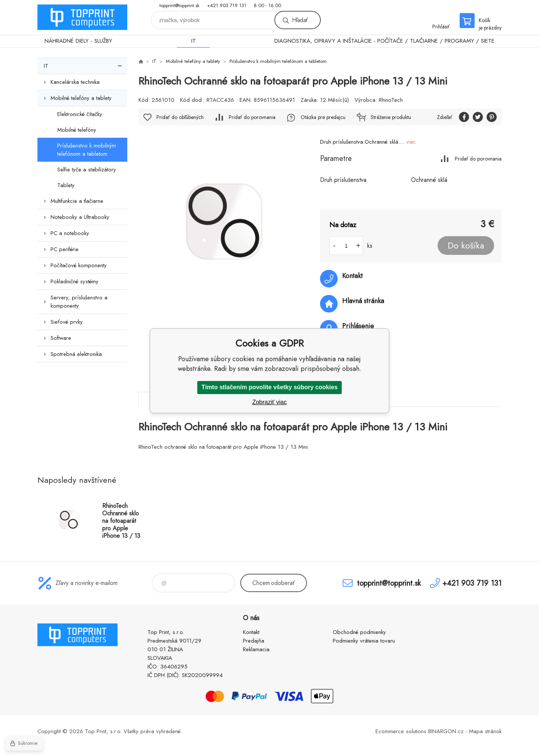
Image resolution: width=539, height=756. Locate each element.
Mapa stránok (485, 731)
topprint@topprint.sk (179, 5)
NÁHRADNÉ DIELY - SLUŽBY (78, 41)
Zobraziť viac (269, 402)
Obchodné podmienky (359, 632)
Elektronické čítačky (80, 114)
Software (61, 338)
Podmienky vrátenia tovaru (364, 641)
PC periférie (65, 249)
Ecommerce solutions (401, 731)
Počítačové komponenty (79, 265)
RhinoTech (391, 100)
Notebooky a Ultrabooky (80, 217)
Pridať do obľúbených (180, 117)
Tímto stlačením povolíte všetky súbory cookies (269, 387)
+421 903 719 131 (227, 5)
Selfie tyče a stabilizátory (87, 170)
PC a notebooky (70, 233)
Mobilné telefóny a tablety (81, 98)
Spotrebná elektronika (76, 354)
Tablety (66, 185)
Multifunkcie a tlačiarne (77, 201)
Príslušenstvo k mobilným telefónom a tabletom (87, 150)
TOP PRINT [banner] (82, 17)
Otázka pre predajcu (323, 117)
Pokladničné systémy (74, 281)
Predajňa (254, 641)
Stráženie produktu (391, 117)
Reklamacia (256, 649)
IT (194, 41)
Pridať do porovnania (478, 158)
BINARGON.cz (446, 731)
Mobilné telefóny (77, 130)
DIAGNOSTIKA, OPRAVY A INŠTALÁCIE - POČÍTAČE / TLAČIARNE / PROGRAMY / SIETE (384, 41)
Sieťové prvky (67, 322)
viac (411, 142)
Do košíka (466, 246)
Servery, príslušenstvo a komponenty (79, 302)
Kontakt (251, 632)
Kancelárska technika (75, 82)
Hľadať (300, 20)
